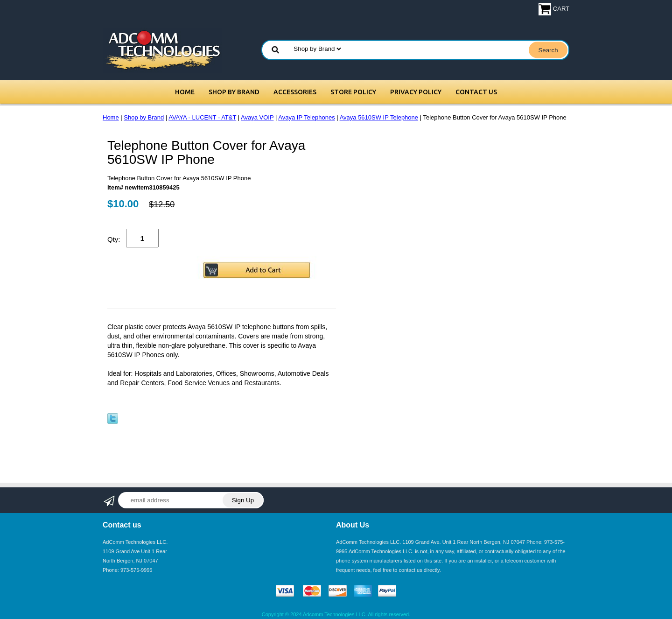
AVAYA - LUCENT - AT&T (202, 117)
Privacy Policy (416, 92)
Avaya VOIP (257, 117)
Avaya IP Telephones (306, 117)
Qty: (114, 239)
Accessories (295, 92)
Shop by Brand (234, 92)
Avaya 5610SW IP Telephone (379, 117)
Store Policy (353, 92)
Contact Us (476, 92)
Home (185, 92)
